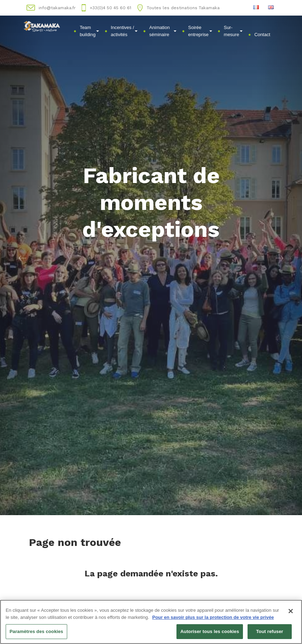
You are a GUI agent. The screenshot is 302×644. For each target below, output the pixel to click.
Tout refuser (269, 632)
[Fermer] (291, 611)
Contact (262, 35)
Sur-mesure (233, 31)
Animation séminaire (163, 31)
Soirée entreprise (200, 31)
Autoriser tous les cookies (210, 632)
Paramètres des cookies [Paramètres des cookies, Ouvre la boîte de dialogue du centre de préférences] (36, 632)
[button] (23, 258)
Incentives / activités (124, 31)
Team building (89, 31)
